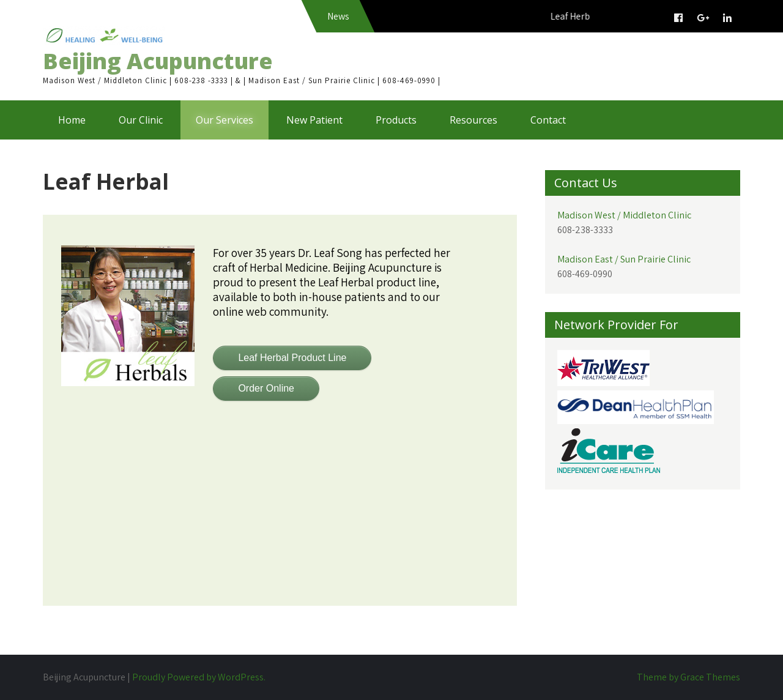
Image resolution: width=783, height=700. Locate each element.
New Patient (314, 120)
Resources (473, 120)
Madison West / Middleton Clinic (624, 215)
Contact (548, 120)
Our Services (225, 120)
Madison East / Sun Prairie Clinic (624, 259)
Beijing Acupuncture (158, 61)
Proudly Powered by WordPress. (199, 677)
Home (72, 120)
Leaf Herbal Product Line (292, 358)
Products (396, 120)
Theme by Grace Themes (688, 677)
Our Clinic (141, 120)
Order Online (266, 388)
